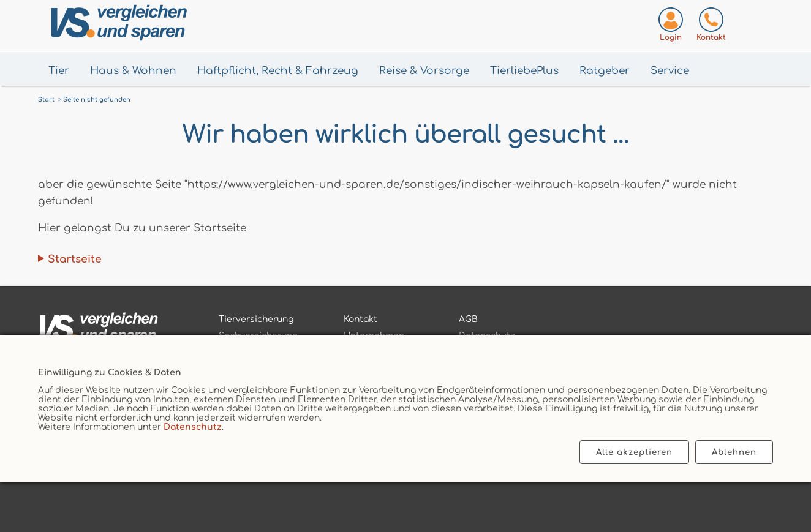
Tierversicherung (256, 319)
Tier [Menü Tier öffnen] (59, 71)
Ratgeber (605, 71)
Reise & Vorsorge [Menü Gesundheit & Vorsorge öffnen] (424, 71)
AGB (468, 319)
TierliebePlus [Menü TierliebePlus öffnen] (524, 71)
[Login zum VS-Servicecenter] (671, 27)
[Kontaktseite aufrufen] (711, 27)
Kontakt (360, 319)
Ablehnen (734, 452)
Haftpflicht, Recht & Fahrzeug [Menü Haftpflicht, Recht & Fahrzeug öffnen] (278, 71)
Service (670, 71)
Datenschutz (193, 427)
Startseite (75, 259)
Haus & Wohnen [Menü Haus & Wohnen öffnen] (133, 71)
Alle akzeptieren (634, 452)
